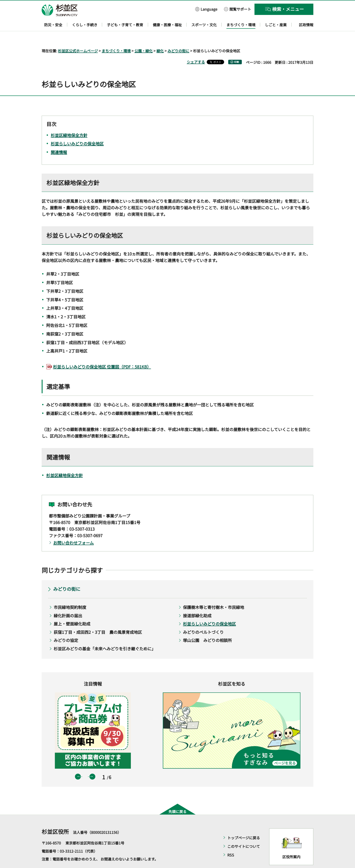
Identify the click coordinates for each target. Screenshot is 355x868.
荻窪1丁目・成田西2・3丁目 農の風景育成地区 (98, 619)
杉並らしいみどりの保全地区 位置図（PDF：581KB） (102, 354)
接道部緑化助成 (197, 602)
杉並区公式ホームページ (78, 38)
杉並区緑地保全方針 (65, 462)
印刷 (237, 49)
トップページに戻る (244, 825)
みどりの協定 (66, 627)
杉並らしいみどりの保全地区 (209, 611)
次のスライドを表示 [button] (92, 763)
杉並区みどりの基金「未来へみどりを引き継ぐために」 (105, 635)
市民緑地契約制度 (70, 594)
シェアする (196, 49)
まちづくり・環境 (116, 38)
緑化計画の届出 (68, 602)
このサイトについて (244, 833)
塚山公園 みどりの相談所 (207, 627)
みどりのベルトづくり (203, 619)
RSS (231, 842)
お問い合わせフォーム (73, 529)
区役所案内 (291, 844)
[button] (206, 9)
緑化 (160, 38)
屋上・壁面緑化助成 (72, 611)
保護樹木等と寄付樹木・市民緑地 (213, 594)
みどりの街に (178, 38)
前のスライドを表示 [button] (78, 763)
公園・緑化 (144, 38)
